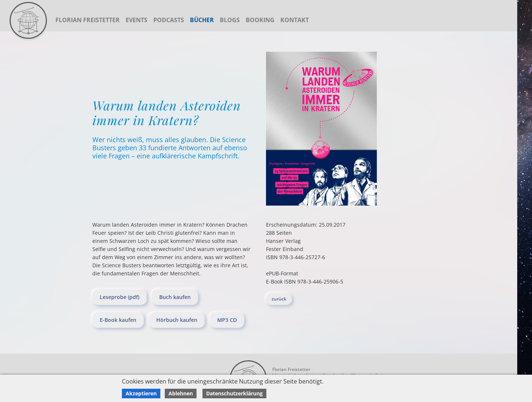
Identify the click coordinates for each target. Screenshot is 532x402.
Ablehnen (181, 393)
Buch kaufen (175, 297)
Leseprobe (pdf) (120, 297)
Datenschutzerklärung (234, 393)
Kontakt (295, 20)
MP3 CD (227, 320)
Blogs (230, 20)
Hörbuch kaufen (177, 320)
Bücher (202, 20)
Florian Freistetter (88, 20)
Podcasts (169, 20)
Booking (260, 20)
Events (137, 20)
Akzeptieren (141, 393)
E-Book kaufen (118, 320)
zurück (279, 299)
